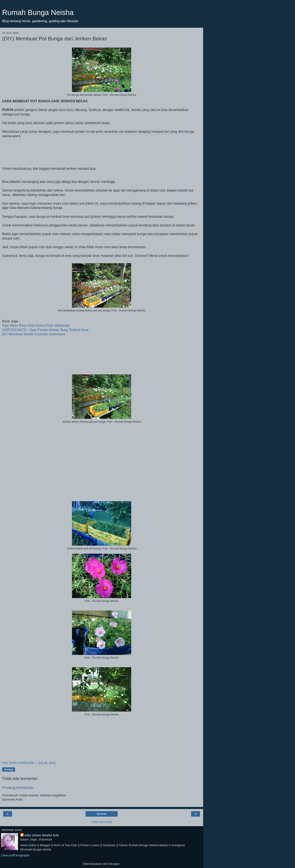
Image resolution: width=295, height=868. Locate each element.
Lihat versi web (102, 822)
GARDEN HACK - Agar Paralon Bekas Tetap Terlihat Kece (45, 330)
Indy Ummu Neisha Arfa (42, 835)
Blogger (114, 864)
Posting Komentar (18, 788)
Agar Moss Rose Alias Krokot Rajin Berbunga (36, 325)
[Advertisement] (102, 460)
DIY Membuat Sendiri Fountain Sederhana (34, 334)
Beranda (101, 814)
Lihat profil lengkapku (15, 855)
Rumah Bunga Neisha (38, 12)
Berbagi (9, 769)
